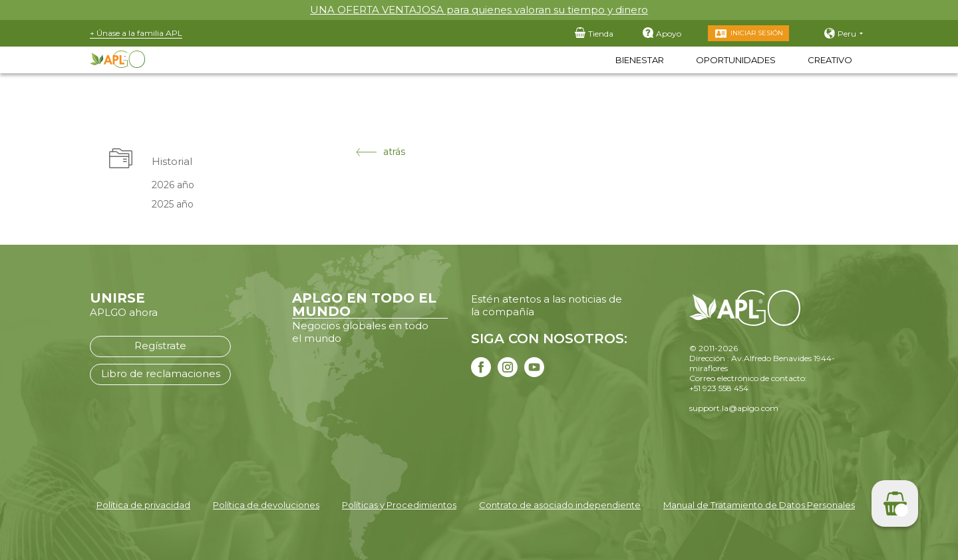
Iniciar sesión (757, 33)
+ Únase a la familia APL (136, 33)
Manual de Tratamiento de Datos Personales (759, 505)
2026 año (173, 185)
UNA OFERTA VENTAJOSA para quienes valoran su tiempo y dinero (479, 10)
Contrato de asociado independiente (560, 505)
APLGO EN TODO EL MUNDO (364, 305)
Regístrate (160, 346)
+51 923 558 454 (719, 388)
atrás (381, 152)
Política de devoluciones (266, 505)
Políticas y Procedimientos (399, 505)
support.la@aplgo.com (734, 408)
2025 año (173, 204)
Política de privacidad (143, 505)
